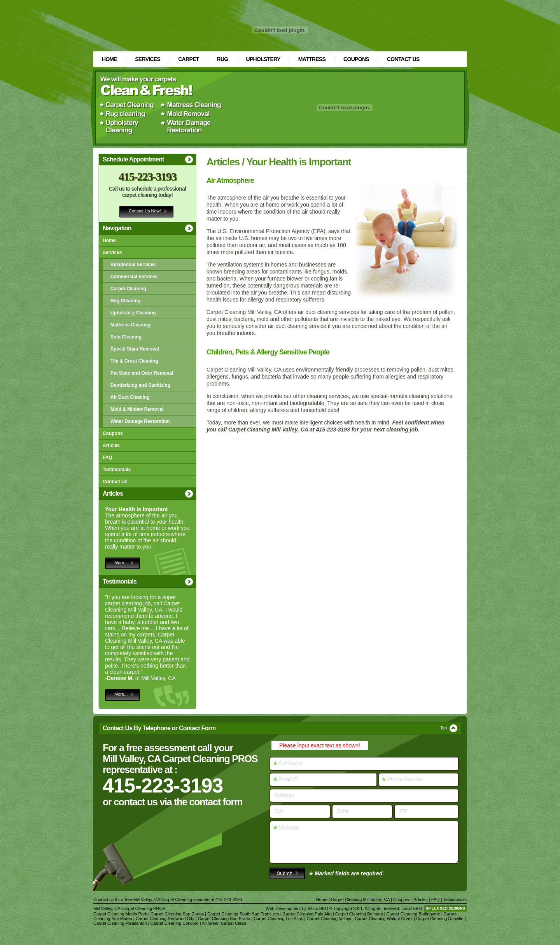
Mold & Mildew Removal (137, 409)
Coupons (356, 59)
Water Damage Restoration (140, 421)
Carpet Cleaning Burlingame (413, 914)
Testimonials (117, 470)
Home (109, 59)
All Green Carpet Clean (224, 923)
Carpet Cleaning (128, 289)
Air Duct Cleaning (130, 397)
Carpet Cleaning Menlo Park (120, 914)
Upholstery (263, 59)
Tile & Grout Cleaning (134, 361)
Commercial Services (134, 277)
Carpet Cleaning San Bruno (224, 919)
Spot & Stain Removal (135, 349)
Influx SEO (318, 908)
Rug (223, 59)
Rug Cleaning (125, 301)
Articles (111, 445)
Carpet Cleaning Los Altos (278, 919)
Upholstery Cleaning (133, 313)
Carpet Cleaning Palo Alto (307, 914)
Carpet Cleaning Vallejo (329, 919)
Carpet (188, 59)
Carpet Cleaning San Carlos (177, 914)
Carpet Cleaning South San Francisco (243, 914)
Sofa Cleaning (126, 337)
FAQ (108, 458)
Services (148, 59)
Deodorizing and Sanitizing (140, 385)
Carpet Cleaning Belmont (359, 914)
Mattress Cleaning (130, 325)
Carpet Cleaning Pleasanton (120, 923)
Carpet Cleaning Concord (175, 923)
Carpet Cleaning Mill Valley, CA (360, 899)
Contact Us (403, 59)
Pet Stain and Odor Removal (142, 373)
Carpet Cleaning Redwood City (165, 919)
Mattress (312, 59)
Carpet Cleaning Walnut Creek (384, 919)
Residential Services (133, 265)
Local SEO (412, 908)
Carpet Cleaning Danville (440, 919)
